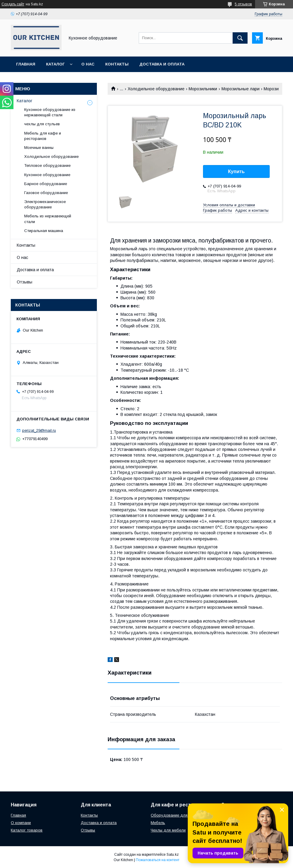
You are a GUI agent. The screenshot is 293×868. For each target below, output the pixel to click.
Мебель (158, 823)
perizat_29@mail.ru (39, 430)
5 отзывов (243, 4)
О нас (88, 64)
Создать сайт (13, 4)
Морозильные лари (241, 89)
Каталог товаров (27, 830)
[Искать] (240, 38)
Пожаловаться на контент (158, 860)
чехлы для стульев (42, 124)
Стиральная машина (44, 231)
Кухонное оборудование (47, 175)
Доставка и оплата (162, 64)
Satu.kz (173, 855)
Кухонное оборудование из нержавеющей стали (50, 112)
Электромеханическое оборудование (45, 204)
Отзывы (25, 282)
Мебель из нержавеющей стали (48, 219)
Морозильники (203, 89)
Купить (236, 171)
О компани (21, 823)
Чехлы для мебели (168, 830)
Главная (26, 64)
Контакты (117, 64)
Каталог (55, 64)
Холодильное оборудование (156, 89)
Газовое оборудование (46, 193)
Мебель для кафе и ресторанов (43, 136)
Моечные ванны (39, 148)
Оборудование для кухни (175, 815)
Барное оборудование (46, 184)
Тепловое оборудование (47, 165)
